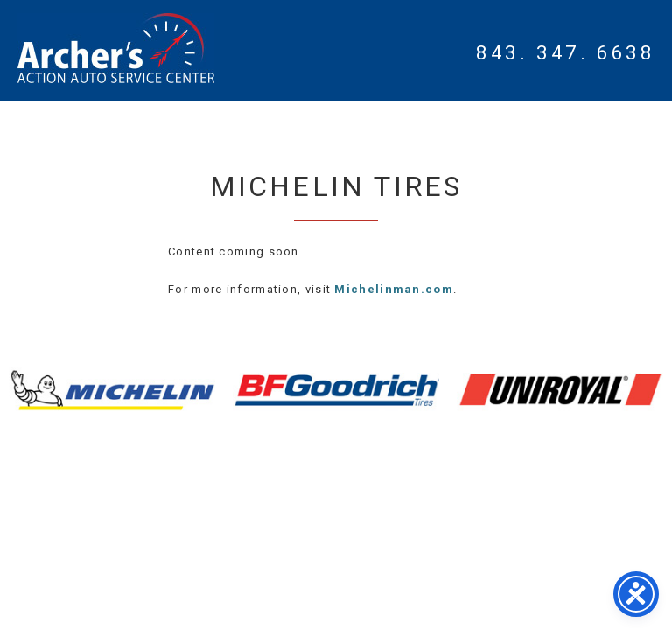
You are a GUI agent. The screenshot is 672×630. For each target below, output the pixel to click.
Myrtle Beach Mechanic (116, 48)
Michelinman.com (394, 289)
